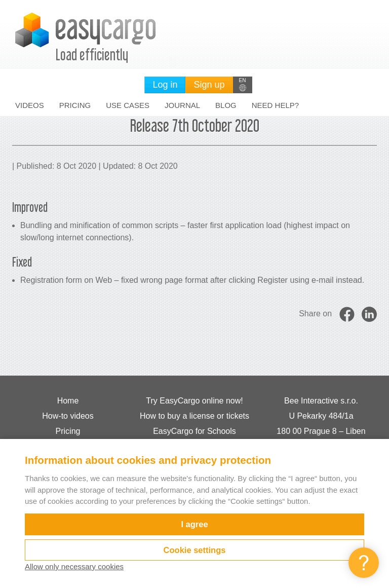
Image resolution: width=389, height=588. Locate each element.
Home (68, 401)
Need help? (275, 105)
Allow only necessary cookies (74, 566)
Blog (226, 105)
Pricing (75, 105)
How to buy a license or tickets (194, 416)
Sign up (209, 85)
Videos (30, 105)
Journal (182, 105)
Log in (165, 85)
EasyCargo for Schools (194, 431)
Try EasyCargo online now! (194, 401)
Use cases (128, 105)
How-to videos (68, 416)
